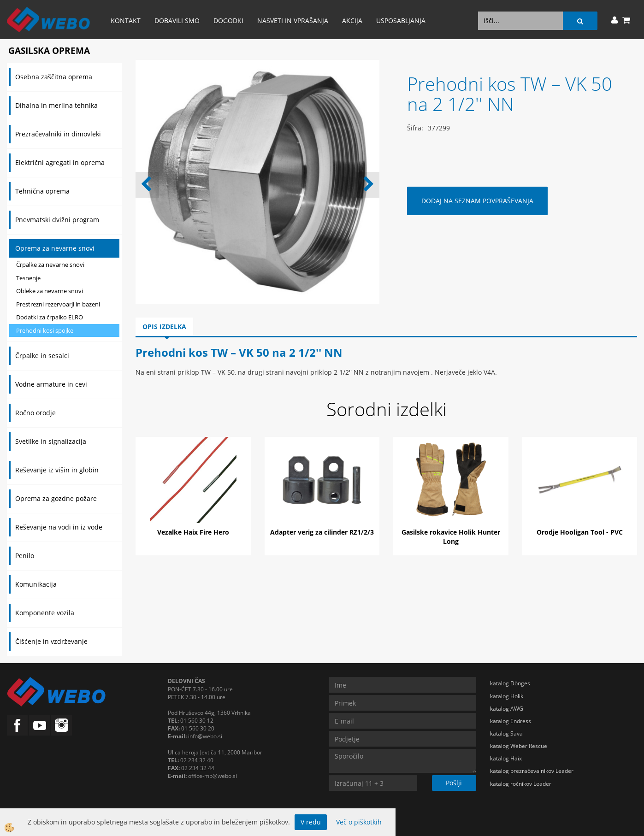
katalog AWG (507, 709)
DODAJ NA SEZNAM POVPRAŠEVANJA (477, 201)
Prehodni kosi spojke (45, 330)
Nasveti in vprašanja (293, 21)
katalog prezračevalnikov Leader (532, 771)
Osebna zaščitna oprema (54, 77)
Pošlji (454, 783)
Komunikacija (36, 584)
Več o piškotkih (359, 822)
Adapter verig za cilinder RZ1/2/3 (322, 532)
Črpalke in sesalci (42, 356)
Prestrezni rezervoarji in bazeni (58, 304)
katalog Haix (506, 758)
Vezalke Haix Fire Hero (193, 532)
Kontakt (126, 21)
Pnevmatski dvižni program (57, 220)
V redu (311, 822)
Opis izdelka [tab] (164, 327)
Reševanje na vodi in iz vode (59, 527)
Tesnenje (28, 278)
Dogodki (228, 21)
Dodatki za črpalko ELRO (50, 317)
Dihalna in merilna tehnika (56, 105)
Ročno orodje (35, 413)
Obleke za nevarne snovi (50, 291)
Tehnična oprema (42, 191)
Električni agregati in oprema (60, 162)
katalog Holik (507, 696)
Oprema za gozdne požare (56, 498)
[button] (368, 185)
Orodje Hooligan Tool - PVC (580, 532)
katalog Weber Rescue (519, 746)
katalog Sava (506, 733)
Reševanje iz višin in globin (57, 470)
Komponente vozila (45, 613)
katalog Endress (511, 721)
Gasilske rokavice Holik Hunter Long (451, 537)
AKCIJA (352, 21)
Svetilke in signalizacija (51, 441)
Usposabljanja (401, 21)
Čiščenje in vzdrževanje (51, 641)
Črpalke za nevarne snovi (50, 265)
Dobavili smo (177, 21)
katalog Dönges (510, 683)
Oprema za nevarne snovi (55, 248)
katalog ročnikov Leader (521, 784)
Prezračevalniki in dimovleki (58, 134)
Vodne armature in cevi (51, 384)
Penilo (25, 556)
